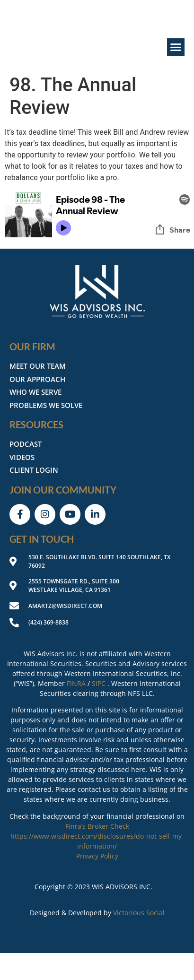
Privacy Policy (97, 856)
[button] (176, 47)
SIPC (99, 683)
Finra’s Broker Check (97, 826)
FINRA (76, 683)
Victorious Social (139, 913)
